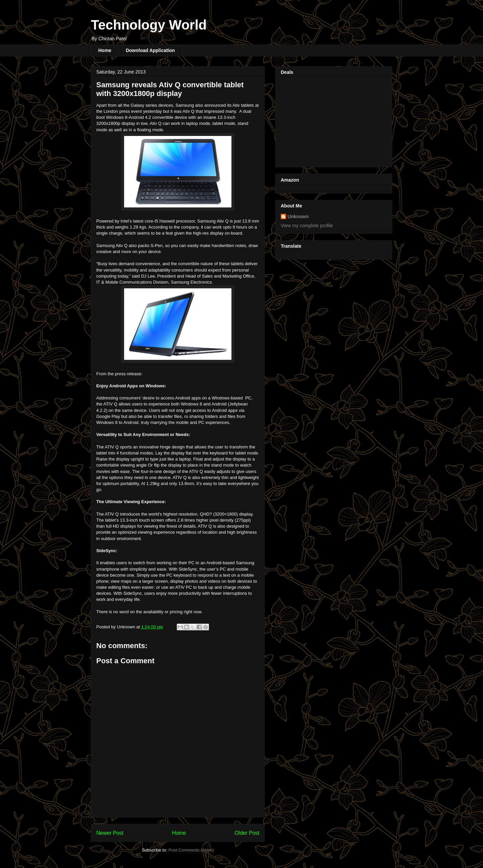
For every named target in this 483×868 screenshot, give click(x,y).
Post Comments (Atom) (191, 850)
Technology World (149, 25)
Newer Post (110, 833)
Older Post (247, 833)
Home (105, 50)
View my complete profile (307, 226)
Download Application (150, 50)
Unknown (298, 216)
